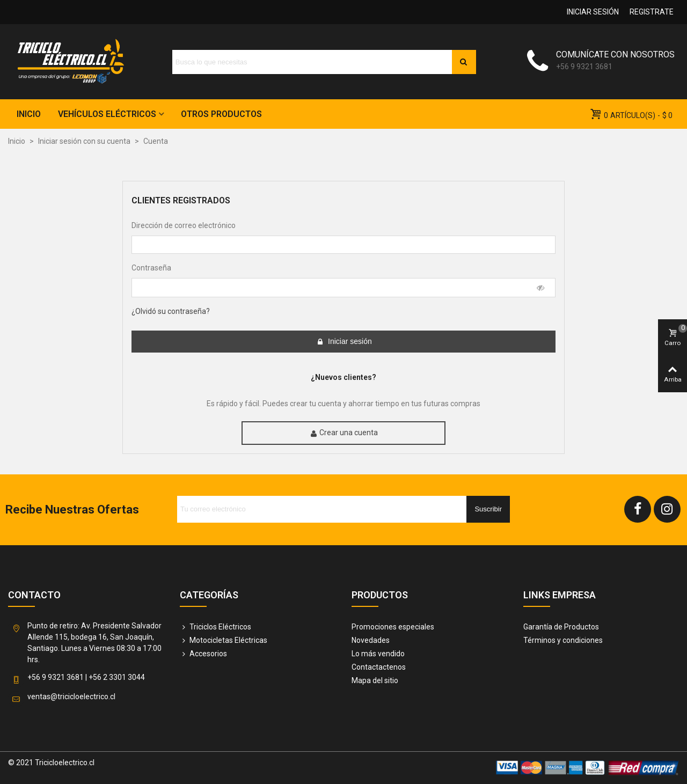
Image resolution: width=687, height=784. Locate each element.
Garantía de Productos (561, 627)
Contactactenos (379, 667)
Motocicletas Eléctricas (224, 640)
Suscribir (488, 509)
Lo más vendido (378, 654)
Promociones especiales (393, 627)
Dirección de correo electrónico (184, 225)
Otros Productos (221, 114)
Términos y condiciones (563, 640)
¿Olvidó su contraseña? (171, 311)
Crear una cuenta (344, 433)
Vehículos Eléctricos (107, 114)
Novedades (371, 640)
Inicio (29, 114)
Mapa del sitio (375, 680)
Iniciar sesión (344, 342)
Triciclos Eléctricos (215, 627)
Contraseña (151, 268)
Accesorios (203, 654)
